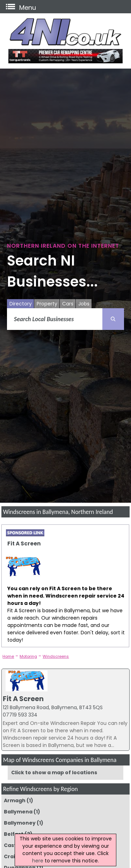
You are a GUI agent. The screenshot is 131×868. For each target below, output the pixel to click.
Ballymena (18, 812)
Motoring (28, 656)
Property (47, 304)
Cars (68, 304)
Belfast (14, 834)
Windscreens (56, 656)
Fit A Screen (24, 544)
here (38, 861)
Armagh (15, 800)
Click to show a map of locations (54, 772)
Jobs (84, 304)
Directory (21, 304)
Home (8, 656)
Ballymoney (20, 823)
